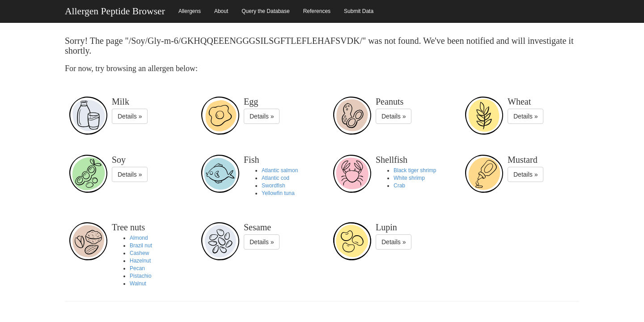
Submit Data (359, 11)
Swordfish (273, 186)
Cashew (139, 253)
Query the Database (265, 11)
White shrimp (409, 178)
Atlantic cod (275, 178)
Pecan (137, 268)
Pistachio (141, 276)
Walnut (138, 284)
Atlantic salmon (280, 170)
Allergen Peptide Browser (115, 11)
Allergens (190, 11)
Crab (399, 186)
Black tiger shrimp (415, 170)
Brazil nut (141, 246)
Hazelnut (140, 261)
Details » (130, 116)
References (317, 11)
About (221, 11)
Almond (139, 238)
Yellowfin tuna (278, 193)
